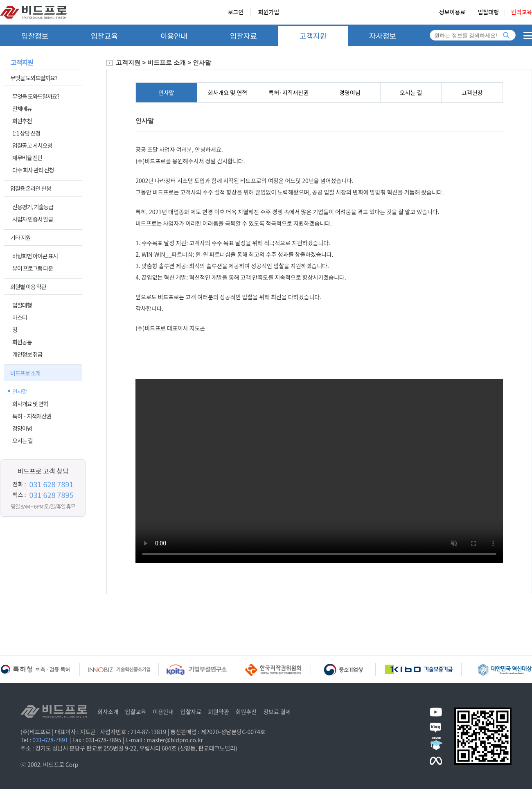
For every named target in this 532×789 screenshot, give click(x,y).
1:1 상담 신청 (26, 133)
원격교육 (521, 12)
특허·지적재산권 (289, 93)
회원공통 (22, 342)
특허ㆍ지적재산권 (32, 416)
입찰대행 (22, 305)
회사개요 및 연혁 (30, 404)
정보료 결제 (277, 712)
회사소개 (108, 712)
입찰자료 (243, 36)
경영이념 (22, 428)
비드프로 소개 (25, 373)
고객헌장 (472, 93)
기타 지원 (20, 237)
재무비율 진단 (27, 158)
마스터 (20, 317)
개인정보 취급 (27, 354)
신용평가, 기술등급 (33, 207)
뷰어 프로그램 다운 (33, 268)
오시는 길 (23, 441)
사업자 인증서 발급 (33, 219)
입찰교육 (104, 36)
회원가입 (269, 12)
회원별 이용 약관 (28, 287)
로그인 (236, 12)
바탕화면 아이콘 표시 (35, 256)
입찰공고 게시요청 (32, 145)
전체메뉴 (22, 109)
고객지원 (313, 36)
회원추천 (22, 121)
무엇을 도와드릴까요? (34, 78)
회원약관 (219, 712)
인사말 (20, 391)
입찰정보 (35, 36)
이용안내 (174, 36)
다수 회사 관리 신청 (33, 170)
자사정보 (383, 36)
